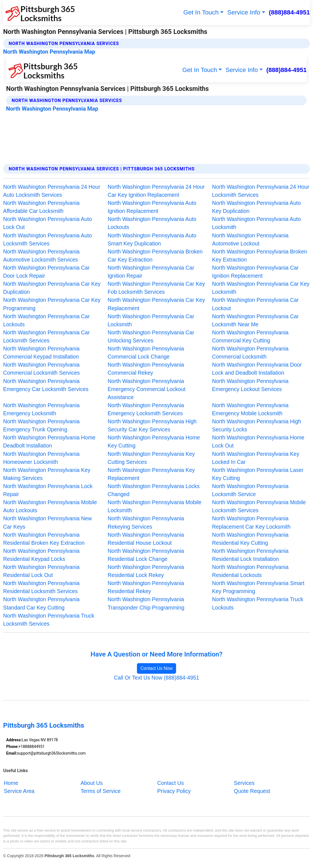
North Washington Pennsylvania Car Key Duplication (52, 288)
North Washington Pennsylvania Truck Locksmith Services (49, 620)
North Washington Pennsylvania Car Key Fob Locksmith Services (156, 288)
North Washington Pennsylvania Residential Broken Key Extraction (44, 539)
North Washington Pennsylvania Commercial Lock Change (146, 353)
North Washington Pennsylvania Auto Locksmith (256, 223)
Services (244, 783)
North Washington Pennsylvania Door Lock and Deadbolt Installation (257, 369)
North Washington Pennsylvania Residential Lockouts (250, 571)
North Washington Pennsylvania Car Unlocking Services (151, 336)
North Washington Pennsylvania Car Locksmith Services (46, 336)
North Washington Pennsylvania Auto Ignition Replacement (152, 207)
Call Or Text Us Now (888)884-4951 (156, 678)
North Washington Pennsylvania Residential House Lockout (146, 539)
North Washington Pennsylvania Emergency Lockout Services (250, 385)
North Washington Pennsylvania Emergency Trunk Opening (41, 425)
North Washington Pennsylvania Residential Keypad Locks (41, 555)
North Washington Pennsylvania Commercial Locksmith (250, 353)
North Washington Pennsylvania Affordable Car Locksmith (41, 207)
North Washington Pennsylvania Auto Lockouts (152, 223)
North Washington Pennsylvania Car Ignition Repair (151, 272)
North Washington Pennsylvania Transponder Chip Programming (146, 603)
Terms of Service (101, 791)
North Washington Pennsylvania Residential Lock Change (146, 555)
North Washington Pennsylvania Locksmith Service (250, 490)
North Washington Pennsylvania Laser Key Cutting (258, 474)
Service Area (19, 791)
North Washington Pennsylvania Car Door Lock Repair (46, 272)
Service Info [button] (244, 12)
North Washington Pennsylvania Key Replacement (151, 474)
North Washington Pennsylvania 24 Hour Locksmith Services (261, 191)
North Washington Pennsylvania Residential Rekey (146, 587)
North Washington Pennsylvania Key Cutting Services (151, 458)
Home (11, 783)
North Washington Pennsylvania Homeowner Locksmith (41, 458)
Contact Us (171, 783)
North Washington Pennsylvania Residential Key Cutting (250, 539)
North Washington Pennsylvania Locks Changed (153, 490)
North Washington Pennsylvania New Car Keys (47, 522)
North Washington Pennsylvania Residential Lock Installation (250, 555)
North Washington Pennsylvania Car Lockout (256, 304)
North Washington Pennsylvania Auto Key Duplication (256, 207)
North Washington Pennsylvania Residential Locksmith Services (41, 587)
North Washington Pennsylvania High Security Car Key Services (152, 425)
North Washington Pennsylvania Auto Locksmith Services (47, 239)
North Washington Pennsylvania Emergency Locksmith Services (146, 409)
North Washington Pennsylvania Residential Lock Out (41, 571)
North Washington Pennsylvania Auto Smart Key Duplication (152, 239)
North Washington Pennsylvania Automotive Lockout (250, 239)
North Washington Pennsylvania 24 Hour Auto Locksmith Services (52, 191)
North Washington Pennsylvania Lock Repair (48, 490)
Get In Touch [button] (201, 12)
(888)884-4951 (289, 12)
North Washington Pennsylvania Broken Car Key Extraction (155, 256)
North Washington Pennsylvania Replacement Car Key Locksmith (251, 522)
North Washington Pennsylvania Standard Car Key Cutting (41, 603)
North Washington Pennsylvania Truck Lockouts (258, 603)
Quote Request (252, 791)
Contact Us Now (157, 668)
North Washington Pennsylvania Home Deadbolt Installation (49, 442)
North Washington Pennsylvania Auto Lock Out (47, 223)
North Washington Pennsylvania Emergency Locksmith (41, 409)
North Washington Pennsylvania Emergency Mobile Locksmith (250, 409)
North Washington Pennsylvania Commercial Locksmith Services (41, 369)
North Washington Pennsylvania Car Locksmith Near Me (256, 320)
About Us (92, 783)
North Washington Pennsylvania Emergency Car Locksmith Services (46, 385)
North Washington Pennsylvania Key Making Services (47, 474)
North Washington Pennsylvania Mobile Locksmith (154, 506)
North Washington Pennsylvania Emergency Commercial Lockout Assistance (146, 389)
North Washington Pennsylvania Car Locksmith (151, 320)
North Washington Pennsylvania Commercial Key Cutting (250, 336)
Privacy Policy (174, 791)
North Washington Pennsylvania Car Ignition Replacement (256, 272)
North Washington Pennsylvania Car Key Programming (52, 304)
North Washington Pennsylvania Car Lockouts (46, 320)
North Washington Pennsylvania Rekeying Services (146, 522)
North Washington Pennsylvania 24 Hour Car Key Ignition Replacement (156, 191)
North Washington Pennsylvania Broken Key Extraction (260, 256)
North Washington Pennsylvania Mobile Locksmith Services (259, 506)
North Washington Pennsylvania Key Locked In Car (256, 458)
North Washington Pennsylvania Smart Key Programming (258, 587)
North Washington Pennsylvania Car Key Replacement (156, 304)
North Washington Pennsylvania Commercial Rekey (146, 369)
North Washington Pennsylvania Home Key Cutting (154, 442)
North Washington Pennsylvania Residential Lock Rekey (146, 571)
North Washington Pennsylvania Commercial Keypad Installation (41, 353)
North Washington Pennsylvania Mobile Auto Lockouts (50, 506)
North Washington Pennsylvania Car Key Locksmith (261, 288)
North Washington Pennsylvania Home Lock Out (258, 442)
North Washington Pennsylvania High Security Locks (257, 425)
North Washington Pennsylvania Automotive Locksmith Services (41, 256)
